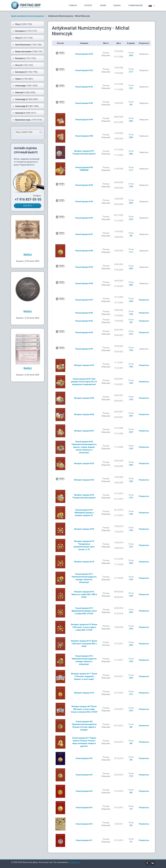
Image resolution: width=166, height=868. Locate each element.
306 (131, 465)
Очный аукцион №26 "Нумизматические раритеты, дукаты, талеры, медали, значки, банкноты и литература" (84, 447)
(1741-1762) (24, 58)
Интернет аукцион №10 (84, 693)
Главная (73, 5)
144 (131, 314)
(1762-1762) (23, 65)
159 (131, 579)
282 (131, 121)
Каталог (88, 5)
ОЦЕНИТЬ (28, 206)
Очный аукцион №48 (84, 136)
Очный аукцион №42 (84, 218)
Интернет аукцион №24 (84, 480)
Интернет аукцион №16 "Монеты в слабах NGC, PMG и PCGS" (84, 594)
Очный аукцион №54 (84, 54)
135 (131, 514)
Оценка (117, 5)
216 (131, 219)
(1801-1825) (25, 86)
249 (131, 301)
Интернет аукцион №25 (84, 463)
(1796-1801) (23, 79)
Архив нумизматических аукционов (27, 16)
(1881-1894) (26, 106)
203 (131, 285)
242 (131, 563)
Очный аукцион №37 (84, 300)
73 (131, 809)
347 (131, 416)
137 (131, 498)
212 (131, 334)
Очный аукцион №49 (84, 120)
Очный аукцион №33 (84, 349)
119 (131, 776)
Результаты (144, 300)
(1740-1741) (28, 52)
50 (131, 322)
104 (131, 383)
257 (131, 432)
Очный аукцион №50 (84, 103)
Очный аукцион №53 (84, 70)
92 (131, 105)
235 (131, 678)
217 (131, 72)
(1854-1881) (25, 99)
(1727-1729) (23, 38)
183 (131, 481)
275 (131, 711)
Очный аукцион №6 (84, 758)
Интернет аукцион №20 (84, 529)
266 (131, 154)
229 (131, 645)
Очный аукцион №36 (84, 313)
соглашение (74, 862)
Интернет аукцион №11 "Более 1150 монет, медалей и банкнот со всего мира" (84, 676)
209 (131, 203)
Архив (103, 5)
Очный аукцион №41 (84, 234)
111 (131, 170)
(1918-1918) (27, 120)
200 (131, 137)
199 (131, 661)
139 (131, 187)
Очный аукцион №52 (84, 87)
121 (131, 694)
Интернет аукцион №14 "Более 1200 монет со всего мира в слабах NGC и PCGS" (84, 627)
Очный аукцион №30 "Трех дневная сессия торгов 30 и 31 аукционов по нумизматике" (84, 382)
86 (131, 727)
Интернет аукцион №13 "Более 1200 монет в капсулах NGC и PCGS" (84, 644)
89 (131, 793)
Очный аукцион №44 (84, 185)
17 (131, 842)
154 (131, 399)
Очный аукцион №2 (84, 824)
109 (131, 629)
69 (131, 760)
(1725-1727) (25, 31)
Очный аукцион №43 (84, 201)
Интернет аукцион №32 (84, 365)
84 (131, 743)
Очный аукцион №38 (84, 283)
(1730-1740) (27, 45)
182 (131, 367)
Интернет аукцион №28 (84, 414)
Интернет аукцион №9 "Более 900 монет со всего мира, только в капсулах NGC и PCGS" (84, 709)
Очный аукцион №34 (84, 332)
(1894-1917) (24, 113)
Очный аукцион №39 (84, 267)
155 (131, 350)
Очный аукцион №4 (84, 791)
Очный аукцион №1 (84, 840)
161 (131, 88)
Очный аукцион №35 (84, 321)
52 (131, 825)
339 (131, 612)
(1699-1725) (22, 24)
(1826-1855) (24, 92)
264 (131, 55)
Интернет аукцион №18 (84, 562)
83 (131, 236)
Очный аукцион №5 (84, 775)
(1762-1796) (25, 72)
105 (131, 449)
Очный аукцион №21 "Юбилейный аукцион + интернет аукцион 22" (84, 513)
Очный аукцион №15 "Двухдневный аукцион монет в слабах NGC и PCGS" (84, 611)
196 (131, 530)
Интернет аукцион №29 (84, 398)
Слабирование (135, 5)
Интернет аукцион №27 (84, 431)
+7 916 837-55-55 (28, 199)
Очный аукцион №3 (84, 808)
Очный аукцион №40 (84, 251)
